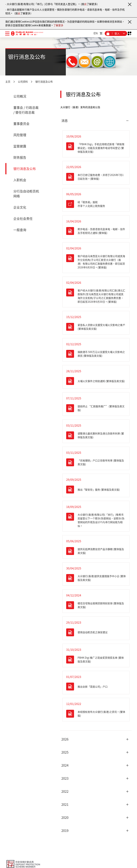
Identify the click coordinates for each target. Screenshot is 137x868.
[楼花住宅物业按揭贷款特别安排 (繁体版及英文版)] (96, 605)
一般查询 (20, 230)
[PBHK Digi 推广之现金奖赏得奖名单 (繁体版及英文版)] (96, 660)
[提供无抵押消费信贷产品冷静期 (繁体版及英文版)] (96, 551)
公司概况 (20, 96)
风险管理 (20, 135)
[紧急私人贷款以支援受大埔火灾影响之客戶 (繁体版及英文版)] (96, 327)
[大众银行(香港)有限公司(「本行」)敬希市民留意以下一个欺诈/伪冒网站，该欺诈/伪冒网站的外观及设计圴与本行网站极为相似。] (96, 520)
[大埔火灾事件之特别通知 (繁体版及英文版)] (96, 381)
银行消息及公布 (44, 82)
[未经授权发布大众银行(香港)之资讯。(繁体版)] (96, 714)
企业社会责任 (23, 219)
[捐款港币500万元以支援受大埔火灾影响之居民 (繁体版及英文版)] (96, 354)
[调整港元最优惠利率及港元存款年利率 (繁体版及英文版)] (96, 435)
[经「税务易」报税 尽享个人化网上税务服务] (96, 204)
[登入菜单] (116, 33)
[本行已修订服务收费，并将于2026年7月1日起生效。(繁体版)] (96, 177)
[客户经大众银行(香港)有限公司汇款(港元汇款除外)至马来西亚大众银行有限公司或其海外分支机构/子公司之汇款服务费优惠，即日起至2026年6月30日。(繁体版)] (96, 296)
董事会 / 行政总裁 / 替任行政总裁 (26, 110)
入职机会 (20, 180)
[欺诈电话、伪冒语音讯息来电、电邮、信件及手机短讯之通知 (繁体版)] (96, 231)
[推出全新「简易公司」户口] (96, 687)
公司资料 (23, 82)
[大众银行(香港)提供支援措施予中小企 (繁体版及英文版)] (96, 578)
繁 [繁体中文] (101, 33)
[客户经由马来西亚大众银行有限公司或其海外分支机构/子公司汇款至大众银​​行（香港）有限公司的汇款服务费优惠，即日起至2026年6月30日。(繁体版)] (96, 262)
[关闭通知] (130, 4)
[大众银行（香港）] (27, 33)
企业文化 (20, 207)
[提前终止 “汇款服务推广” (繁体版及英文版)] (96, 408)
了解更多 (58, 25)
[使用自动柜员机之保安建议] (96, 632)
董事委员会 (21, 124)
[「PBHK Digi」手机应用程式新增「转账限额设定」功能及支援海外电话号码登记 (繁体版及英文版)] (96, 148)
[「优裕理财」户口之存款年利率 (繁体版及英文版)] (96, 462)
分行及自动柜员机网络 (26, 194)
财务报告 (20, 157)
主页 (8, 82)
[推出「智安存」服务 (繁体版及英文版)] (96, 490)
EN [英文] (96, 33)
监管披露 (20, 146)
